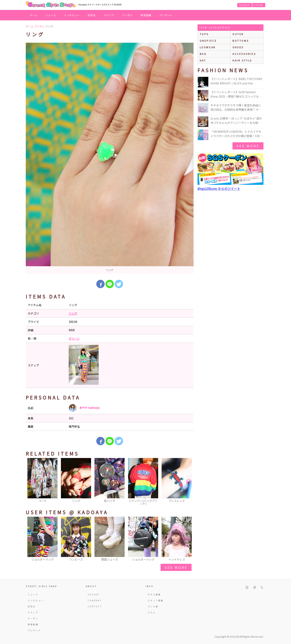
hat (203, 60)
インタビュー (72, 15)
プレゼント (166, 15)
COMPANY (95, 600)
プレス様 (153, 606)
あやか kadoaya (84, 408)
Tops (204, 34)
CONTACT (95, 606)
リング (73, 313)
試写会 (92, 15)
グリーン (74, 338)
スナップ (109, 15)
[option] (110, 158)
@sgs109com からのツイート (219, 188)
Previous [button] (31, 482)
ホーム (34, 15)
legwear (208, 47)
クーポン (128, 15)
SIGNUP (244, 5)
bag (203, 54)
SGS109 (93, 594)
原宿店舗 (146, 15)
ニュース (51, 15)
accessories (244, 54)
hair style (242, 60)
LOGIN (259, 5)
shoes (238, 47)
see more (176, 567)
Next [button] (189, 482)
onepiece (208, 41)
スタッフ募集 (156, 600)
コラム (152, 612)
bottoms (241, 41)
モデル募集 (154, 594)
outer (238, 34)
